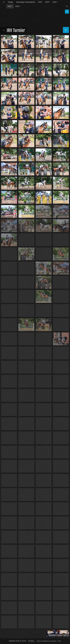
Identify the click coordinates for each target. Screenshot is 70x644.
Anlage (10, 2)
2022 (55, 2)
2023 (47, 2)
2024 (40, 2)
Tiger (59, 641)
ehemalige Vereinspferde (26, 2)
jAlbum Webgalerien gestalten (47, 641)
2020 (17, 6)
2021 (10, 6)
